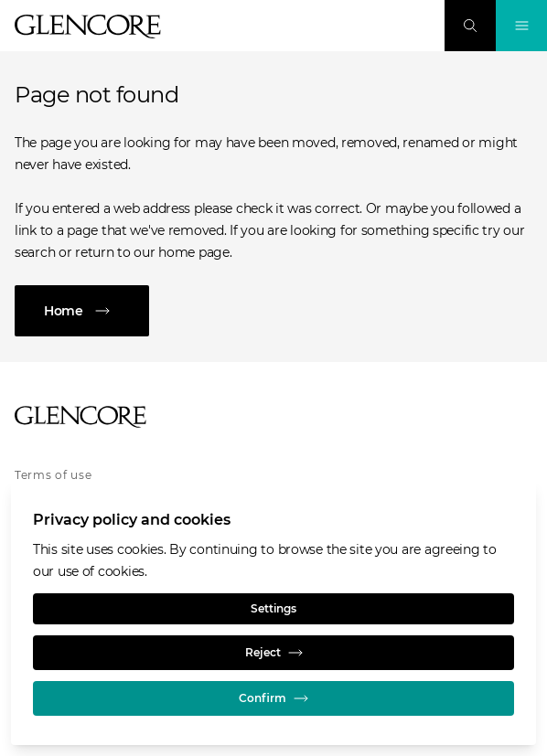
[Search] (470, 26)
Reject (274, 653)
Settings (273, 608)
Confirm (273, 698)
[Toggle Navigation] (521, 26)
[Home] (273, 311)
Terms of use (54, 475)
